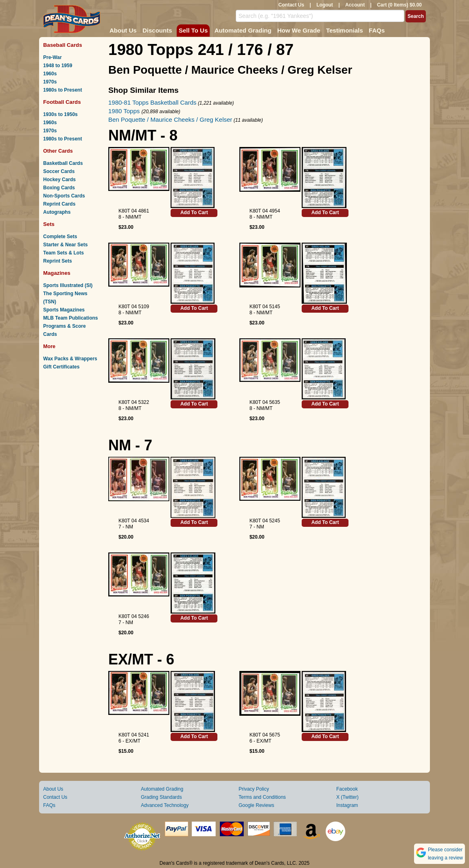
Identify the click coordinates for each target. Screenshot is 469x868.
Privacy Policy (254, 789)
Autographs (57, 212)
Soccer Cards (59, 171)
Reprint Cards (59, 204)
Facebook (347, 789)
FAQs (377, 30)
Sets (49, 224)
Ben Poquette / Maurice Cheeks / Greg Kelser (170, 119)
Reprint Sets (58, 261)
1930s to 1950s (60, 114)
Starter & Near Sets (65, 245)
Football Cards (62, 102)
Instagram (347, 805)
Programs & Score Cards (65, 330)
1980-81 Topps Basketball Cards (152, 102)
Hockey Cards (59, 180)
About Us (123, 30)
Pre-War (53, 57)
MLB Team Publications (70, 318)
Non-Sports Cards (64, 196)
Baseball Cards (63, 45)
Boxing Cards (59, 188)
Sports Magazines (64, 310)
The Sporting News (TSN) (65, 298)
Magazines (57, 273)
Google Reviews (256, 805)
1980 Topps (125, 111)
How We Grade (299, 30)
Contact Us (291, 5)
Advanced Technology (165, 805)
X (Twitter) (347, 797)
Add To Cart (194, 213)
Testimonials (345, 30)
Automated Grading (243, 30)
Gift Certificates (61, 367)
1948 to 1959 (58, 66)
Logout (325, 5)
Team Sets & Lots (64, 253)
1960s (50, 74)
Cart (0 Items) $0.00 (399, 5)
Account (355, 5)
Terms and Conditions (262, 797)
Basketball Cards (63, 163)
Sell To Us (193, 30)
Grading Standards (161, 797)
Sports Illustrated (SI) (68, 285)
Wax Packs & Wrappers (70, 359)
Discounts (157, 30)
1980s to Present (62, 90)
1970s (50, 82)
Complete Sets (60, 237)
